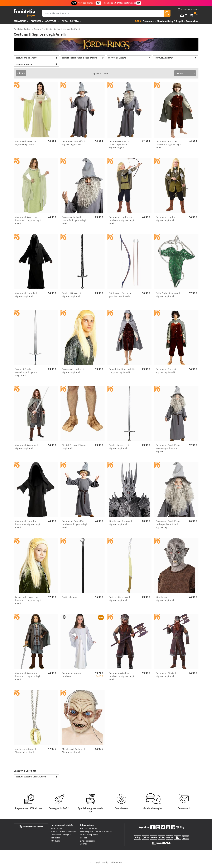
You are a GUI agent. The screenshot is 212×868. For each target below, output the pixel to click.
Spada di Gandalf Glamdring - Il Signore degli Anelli (26, 373)
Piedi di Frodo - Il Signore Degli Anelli (74, 448)
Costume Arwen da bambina (71, 675)
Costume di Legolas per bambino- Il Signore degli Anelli (121, 221)
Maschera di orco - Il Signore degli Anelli (166, 600)
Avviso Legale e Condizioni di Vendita (96, 833)
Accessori (51, 21)
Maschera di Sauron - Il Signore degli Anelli (120, 524)
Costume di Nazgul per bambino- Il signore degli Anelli (28, 525)
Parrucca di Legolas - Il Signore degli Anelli (73, 372)
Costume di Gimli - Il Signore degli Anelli (166, 675)
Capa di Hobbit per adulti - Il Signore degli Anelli (122, 372)
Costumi (36, 21)
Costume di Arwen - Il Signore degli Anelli (26, 144)
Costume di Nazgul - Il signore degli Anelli (26, 296)
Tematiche (20, 21)
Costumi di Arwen (24, 65)
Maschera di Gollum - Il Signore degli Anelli (73, 751)
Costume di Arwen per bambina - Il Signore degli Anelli (28, 221)
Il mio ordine (56, 830)
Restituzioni (56, 839)
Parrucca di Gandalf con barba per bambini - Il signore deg (168, 525)
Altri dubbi (55, 842)
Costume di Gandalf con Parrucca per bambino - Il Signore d (168, 449)
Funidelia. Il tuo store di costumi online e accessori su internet (24, 13)
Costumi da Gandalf (164, 58)
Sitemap (84, 845)
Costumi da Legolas (118, 58)
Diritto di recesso (87, 842)
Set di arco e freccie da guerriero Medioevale (120, 296)
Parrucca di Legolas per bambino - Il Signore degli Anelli (28, 601)
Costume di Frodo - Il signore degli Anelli (166, 372)
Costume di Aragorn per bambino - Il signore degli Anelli (28, 677)
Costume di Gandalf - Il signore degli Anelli (73, 144)
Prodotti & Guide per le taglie (63, 833)
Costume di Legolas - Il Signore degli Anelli (167, 220)
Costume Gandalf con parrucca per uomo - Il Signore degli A (120, 145)
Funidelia (18, 29)
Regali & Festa (70, 21)
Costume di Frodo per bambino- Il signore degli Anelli (168, 145)
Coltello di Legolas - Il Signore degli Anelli (119, 600)
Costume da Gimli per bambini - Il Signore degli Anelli (121, 677)
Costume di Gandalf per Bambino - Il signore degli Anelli (75, 525)
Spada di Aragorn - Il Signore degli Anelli (119, 448)
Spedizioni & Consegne (61, 836)
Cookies (84, 839)
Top (137, 21)
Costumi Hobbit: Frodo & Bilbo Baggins (80, 58)
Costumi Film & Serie (43, 29)
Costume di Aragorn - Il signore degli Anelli (27, 448)
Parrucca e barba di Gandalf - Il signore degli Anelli (74, 221)
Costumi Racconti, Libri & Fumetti (31, 778)
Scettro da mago (70, 598)
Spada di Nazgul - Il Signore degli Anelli (72, 296)
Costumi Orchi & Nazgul (27, 58)
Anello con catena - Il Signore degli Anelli (25, 751)
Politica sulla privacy (89, 836)
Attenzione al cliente (31, 828)
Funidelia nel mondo (89, 830)
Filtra (20, 74)
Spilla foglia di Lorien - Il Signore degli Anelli (168, 296)
